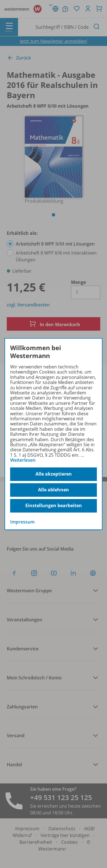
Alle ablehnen (53, 490)
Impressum (22, 522)
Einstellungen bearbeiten (54, 505)
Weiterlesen (23, 460)
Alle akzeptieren (54, 474)
